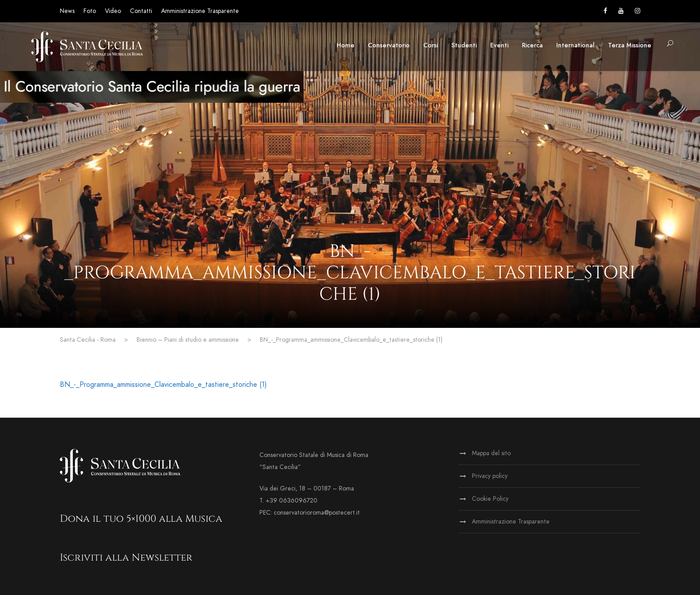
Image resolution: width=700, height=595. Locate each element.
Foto (90, 11)
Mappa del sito (491, 453)
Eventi (499, 45)
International (575, 45)
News (67, 11)
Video (113, 11)
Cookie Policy (490, 499)
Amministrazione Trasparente (200, 11)
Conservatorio (389, 45)
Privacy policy (490, 476)
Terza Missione (630, 45)
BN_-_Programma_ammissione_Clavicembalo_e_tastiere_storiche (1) (163, 385)
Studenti (464, 45)
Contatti (141, 11)
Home (346, 45)
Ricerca (532, 45)
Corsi (431, 45)
